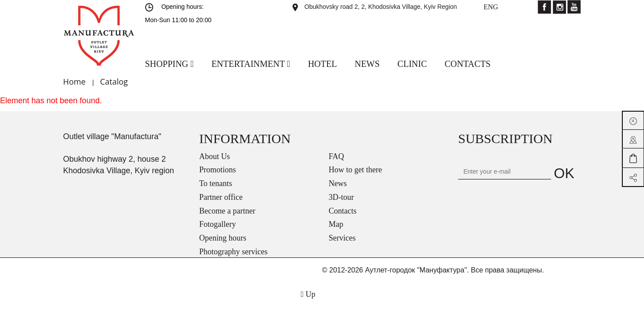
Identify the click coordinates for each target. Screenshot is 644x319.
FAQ (337, 156)
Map (336, 224)
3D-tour (341, 197)
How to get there (355, 170)
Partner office (221, 197)
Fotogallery (218, 224)
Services (342, 238)
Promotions (218, 170)
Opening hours (223, 238)
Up (308, 294)
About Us (215, 156)
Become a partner (227, 211)
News (338, 183)
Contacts (343, 211)
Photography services (233, 252)
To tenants (216, 183)
